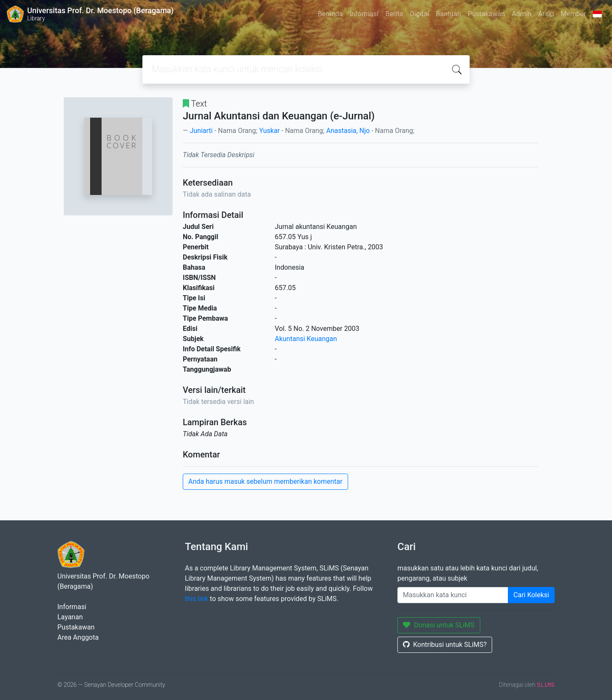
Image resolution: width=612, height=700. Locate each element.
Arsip (546, 14)
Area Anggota (78, 637)
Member (573, 14)
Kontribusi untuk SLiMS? (445, 645)
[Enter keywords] (453, 595)
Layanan (70, 617)
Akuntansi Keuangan (306, 339)
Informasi (364, 14)
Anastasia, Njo (348, 131)
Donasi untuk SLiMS (439, 625)
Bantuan (448, 14)
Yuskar (270, 131)
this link (197, 599)
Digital (419, 14)
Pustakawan (486, 14)
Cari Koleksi (531, 595)
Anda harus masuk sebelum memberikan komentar (265, 481)
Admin (521, 14)
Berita (394, 14)
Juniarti (201, 131)
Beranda (330, 14)
